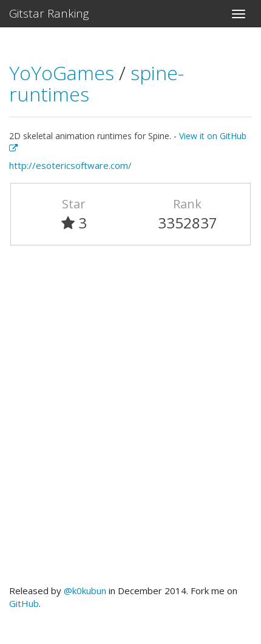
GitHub (24, 603)
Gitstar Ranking (49, 13)
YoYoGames (64, 73)
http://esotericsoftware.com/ (70, 165)
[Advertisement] (130, 420)
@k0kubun (85, 591)
